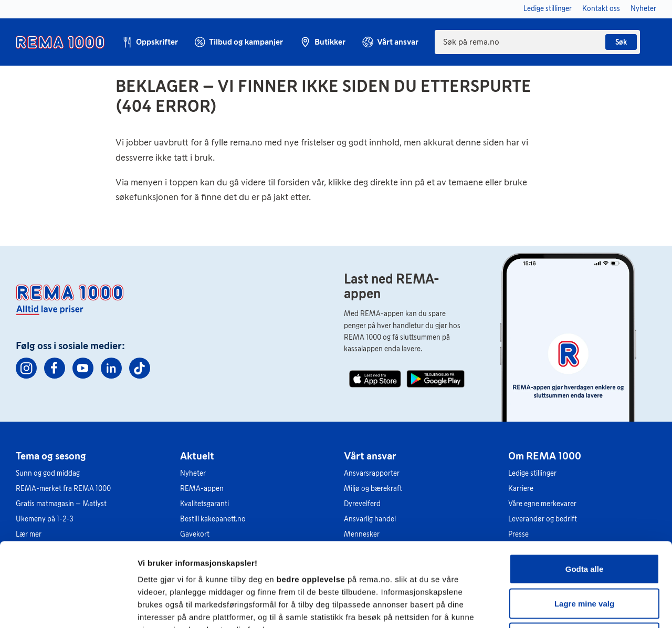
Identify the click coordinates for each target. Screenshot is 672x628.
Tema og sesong (51, 456)
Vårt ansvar (370, 456)
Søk (621, 42)
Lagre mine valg (584, 525)
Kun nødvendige (584, 559)
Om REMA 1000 (545, 456)
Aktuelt (197, 456)
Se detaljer (565, 607)
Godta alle (585, 490)
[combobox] (537, 42)
